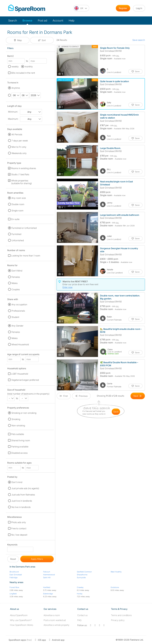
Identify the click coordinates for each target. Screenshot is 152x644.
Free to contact (19, 528)
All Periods (17, 134)
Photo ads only (19, 522)
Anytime (16, 88)
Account (58, 21)
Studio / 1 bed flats (20, 174)
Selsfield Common (84, 572)
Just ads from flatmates (23, 495)
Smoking (16, 419)
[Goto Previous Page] (81, 396)
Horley (80, 594)
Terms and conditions (121, 615)
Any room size (19, 198)
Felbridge (14, 577)
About (19, 615)
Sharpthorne (82, 575)
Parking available (20, 447)
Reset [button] (13, 559)
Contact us (82, 615)
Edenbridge (48, 594)
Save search (139, 40)
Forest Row (14, 587)
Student (15, 317)
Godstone (115, 587)
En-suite (15, 219)
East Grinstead (16, 575)
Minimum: (13, 112)
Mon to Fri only (19, 147)
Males (15, 283)
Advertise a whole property (56, 625)
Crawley (80, 587)
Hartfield (47, 587)
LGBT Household (20, 374)
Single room (17, 211)
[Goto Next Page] (138, 396)
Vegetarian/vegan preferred (25, 380)
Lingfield (13, 594)
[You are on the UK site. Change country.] (81, 8)
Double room (18, 204)
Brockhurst (14, 572)
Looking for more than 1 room (26, 256)
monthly (29, 67)
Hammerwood (49, 575)
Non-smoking (18, 426)
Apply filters (37, 559)
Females (16, 277)
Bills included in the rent (23, 73)
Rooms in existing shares (24, 168)
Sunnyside (81, 577)
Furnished (16, 234)
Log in (139, 8)
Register (123, 8)
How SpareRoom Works (22, 625)
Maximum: (13, 119)
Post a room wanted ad (55, 620)
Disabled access (19, 453)
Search (13, 21)
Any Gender (17, 326)
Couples (16, 289)
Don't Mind (17, 271)
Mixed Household (20, 344)
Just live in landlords (22, 501)
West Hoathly (116, 572)
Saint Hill (47, 577)
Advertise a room (52, 615)
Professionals (18, 311)
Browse (27, 21)
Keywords (12, 545)
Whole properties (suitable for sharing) (21, 182)
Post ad (42, 21)
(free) (20, 640)
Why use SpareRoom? (21, 620)
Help (72, 21)
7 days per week (20, 141)
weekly (15, 67)
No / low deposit (19, 535)
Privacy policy (118, 620)
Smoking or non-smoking (24, 413)
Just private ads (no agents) (25, 488)
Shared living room (21, 440)
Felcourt (47, 572)
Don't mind (17, 482)
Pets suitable (18, 434)
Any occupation (19, 304)
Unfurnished (18, 240)
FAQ (79, 620)
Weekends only (19, 153)
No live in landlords (21, 507)
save (116, 412)
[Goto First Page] (64, 396)
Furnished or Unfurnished (24, 228)
